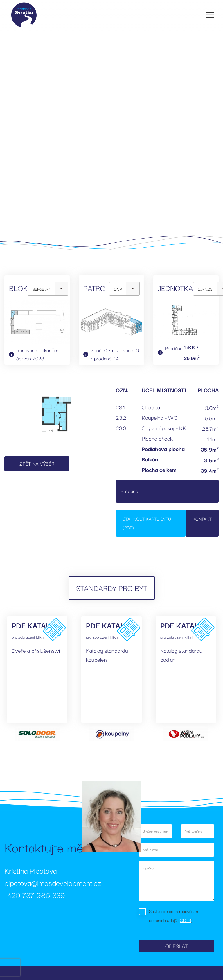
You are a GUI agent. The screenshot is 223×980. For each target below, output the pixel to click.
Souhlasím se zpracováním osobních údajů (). (173, 916)
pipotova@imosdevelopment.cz (53, 882)
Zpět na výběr (37, 463)
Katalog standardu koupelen (107, 655)
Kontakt (202, 519)
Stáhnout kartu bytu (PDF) (147, 523)
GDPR (185, 920)
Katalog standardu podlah (181, 655)
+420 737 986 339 (35, 895)
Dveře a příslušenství (36, 650)
